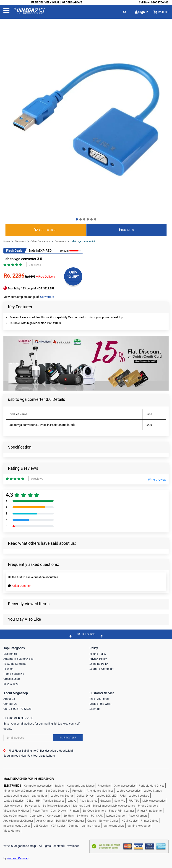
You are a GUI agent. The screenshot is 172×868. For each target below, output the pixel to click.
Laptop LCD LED (107, 796)
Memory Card (82, 806)
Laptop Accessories (129, 791)
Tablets (59, 786)
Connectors (37, 816)
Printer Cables (149, 821)
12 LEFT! (73, 277)
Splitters (69, 816)
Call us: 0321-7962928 (17, 709)
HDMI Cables (130, 821)
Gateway (106, 801)
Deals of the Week (100, 704)
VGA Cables (58, 826)
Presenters (104, 786)
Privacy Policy (98, 659)
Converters (60, 241)
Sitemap (95, 709)
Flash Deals (14, 251)
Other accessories (125, 786)
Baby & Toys (11, 684)
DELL (30, 801)
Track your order (99, 699)
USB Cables (41, 826)
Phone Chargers (148, 806)
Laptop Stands (153, 791)
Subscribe (68, 738)
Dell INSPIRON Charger (70, 821)
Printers (75, 811)
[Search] (43, 738)
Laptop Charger (116, 816)
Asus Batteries (88, 801)
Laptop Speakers (139, 796)
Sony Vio (120, 801)
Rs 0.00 (163, 12)
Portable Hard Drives (151, 786)
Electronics (20, 241)
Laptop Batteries (13, 801)
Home (7, 241)
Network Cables (109, 821)
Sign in (142, 12)
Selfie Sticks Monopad (56, 806)
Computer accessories (38, 786)
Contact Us (10, 704)
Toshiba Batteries (54, 801)
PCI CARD (97, 816)
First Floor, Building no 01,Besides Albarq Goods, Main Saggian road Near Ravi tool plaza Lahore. (39, 753)
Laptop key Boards (62, 796)
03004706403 (160, 3)
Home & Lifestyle (14, 674)
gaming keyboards (139, 826)
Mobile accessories (154, 801)
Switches (82, 816)
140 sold (63, 251)
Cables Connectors (40, 241)
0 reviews (35, 265)
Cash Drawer (59, 811)
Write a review (157, 480)
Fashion (8, 669)
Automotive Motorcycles (18, 659)
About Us (9, 699)
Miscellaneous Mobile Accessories (114, 806)
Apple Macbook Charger (18, 821)
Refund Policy (98, 654)
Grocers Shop (12, 679)
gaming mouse (91, 826)
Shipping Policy (99, 664)
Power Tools (40, 811)
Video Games (12, 831)
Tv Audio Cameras (15, 664)
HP (38, 801)
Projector (78, 791)
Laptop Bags (40, 796)
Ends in (34, 251)
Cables (92, 821)
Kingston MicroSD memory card (23, 791)
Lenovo (72, 801)
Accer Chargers (138, 816)
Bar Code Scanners (57, 791)
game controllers (114, 826)
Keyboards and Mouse (81, 786)
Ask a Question (20, 586)
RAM (123, 796)
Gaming (74, 826)
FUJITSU (134, 801)
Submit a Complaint (102, 669)
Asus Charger (45, 821)
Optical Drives (85, 796)
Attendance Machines (100, 791)
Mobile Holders (13, 806)
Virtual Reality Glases (16, 811)
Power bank (32, 806)
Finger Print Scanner (122, 811)
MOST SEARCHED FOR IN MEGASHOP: (29, 779)
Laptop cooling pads (16, 796)
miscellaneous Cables (17, 826)
